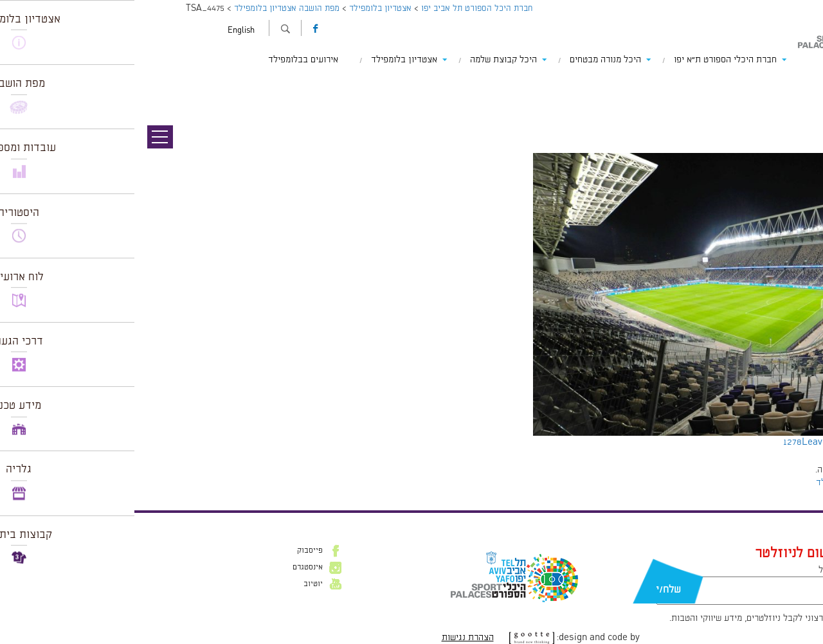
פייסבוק (176, 551)
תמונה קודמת (799, 84)
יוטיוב (179, 584)
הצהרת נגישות (333, 638)
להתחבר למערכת (781, 470)
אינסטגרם (173, 568)
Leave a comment (705, 442)
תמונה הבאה (800, 96)
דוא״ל (694, 570)
